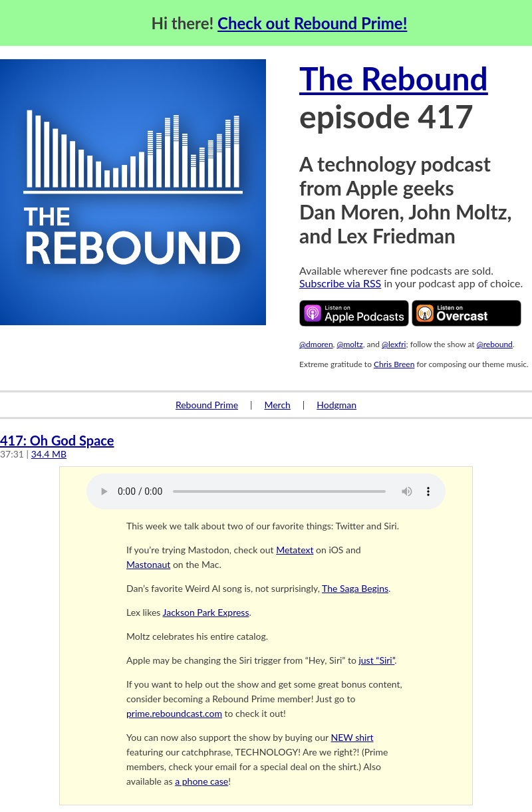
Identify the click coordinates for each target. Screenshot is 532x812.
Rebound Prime (207, 405)
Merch (277, 405)
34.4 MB (49, 454)
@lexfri (394, 344)
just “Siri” (376, 660)
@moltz (349, 344)
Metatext (295, 550)
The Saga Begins (355, 588)
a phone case (201, 781)
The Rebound (394, 78)
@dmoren (316, 344)
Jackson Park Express (206, 612)
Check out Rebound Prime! (312, 23)
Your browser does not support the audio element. (266, 491)
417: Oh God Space (57, 440)
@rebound (495, 344)
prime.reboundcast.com (174, 713)
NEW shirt (352, 737)
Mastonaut (148, 564)
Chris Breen (394, 364)
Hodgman (336, 405)
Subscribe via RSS (340, 283)
